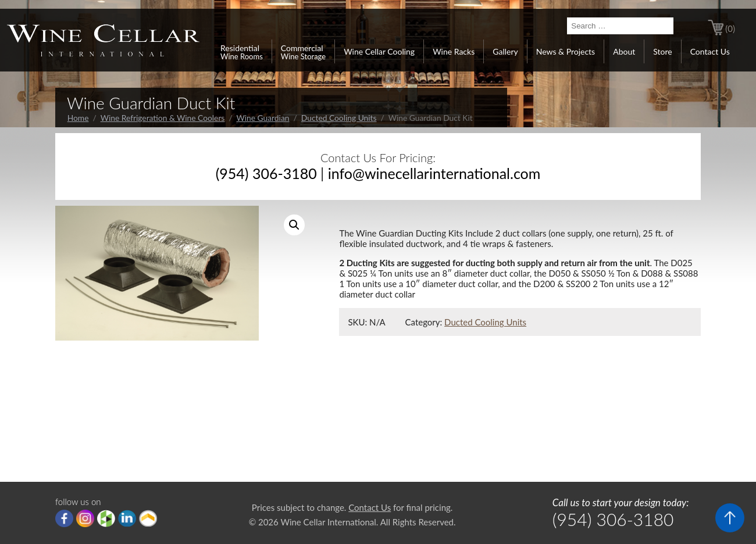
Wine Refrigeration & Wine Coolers (163, 118)
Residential (242, 52)
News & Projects (566, 51)
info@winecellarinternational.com (434, 173)
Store (662, 51)
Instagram (85, 518)
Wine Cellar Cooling (379, 51)
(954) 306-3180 (266, 173)
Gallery (505, 51)
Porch (148, 518)
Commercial (303, 52)
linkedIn (127, 518)
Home (78, 118)
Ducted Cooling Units (339, 118)
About (624, 51)
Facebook (64, 518)
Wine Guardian (263, 118)
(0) (730, 28)
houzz (106, 518)
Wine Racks (454, 51)
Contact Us (710, 51)
